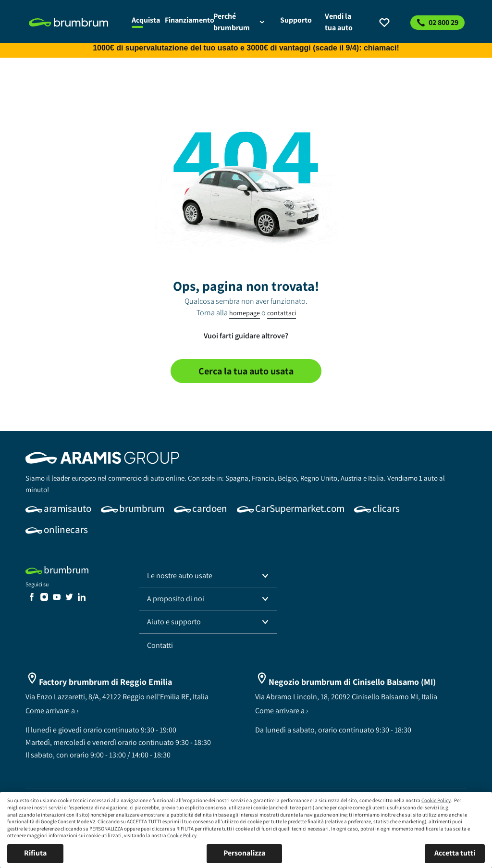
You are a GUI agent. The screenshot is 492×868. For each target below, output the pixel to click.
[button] (208, 576)
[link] (75, 23)
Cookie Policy (436, 800)
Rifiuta (35, 853)
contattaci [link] (282, 313)
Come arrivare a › (52, 711)
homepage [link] (245, 313)
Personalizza (244, 853)
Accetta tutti (455, 853)
